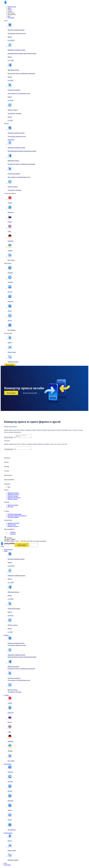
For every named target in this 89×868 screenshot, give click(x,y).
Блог (9, 16)
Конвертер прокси (13, 527)
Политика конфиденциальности (17, 517)
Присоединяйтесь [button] (9, 481)
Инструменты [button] (8, 476)
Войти (19, 365)
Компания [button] (7, 459)
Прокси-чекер (12, 526)
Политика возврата (13, 518)
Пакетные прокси (13, 497)
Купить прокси (10, 365)
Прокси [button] (6, 463)
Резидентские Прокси (14, 499)
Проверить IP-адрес (13, 524)
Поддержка (11, 18)
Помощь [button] (7, 468)
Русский (7, 540)
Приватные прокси (13, 494)
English (13, 540)
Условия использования (15, 515)
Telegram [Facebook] (12, 533)
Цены (9, 8)
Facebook (12, 535)
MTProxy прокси (13, 500)
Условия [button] (7, 472)
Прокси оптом (12, 7)
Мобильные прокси (13, 495)
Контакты (11, 508)
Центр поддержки (13, 506)
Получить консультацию (30, 393)
